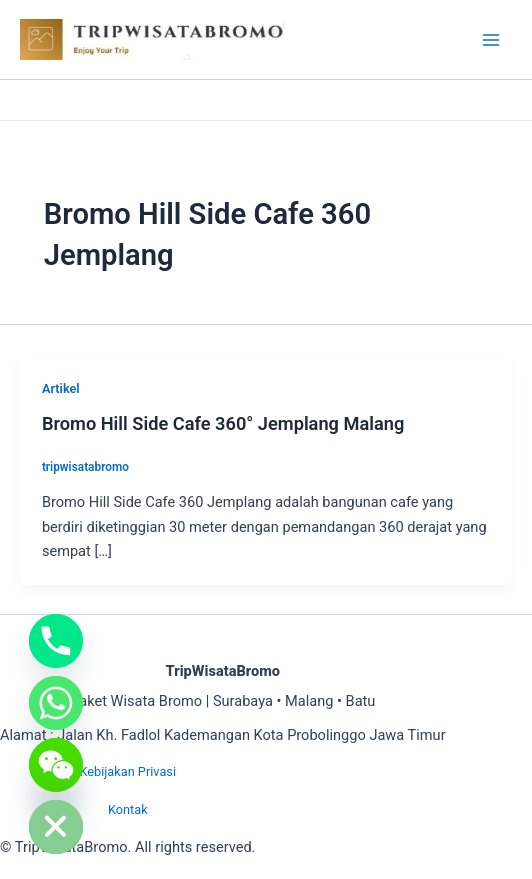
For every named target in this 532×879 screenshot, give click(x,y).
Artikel (61, 388)
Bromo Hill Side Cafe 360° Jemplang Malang (223, 423)
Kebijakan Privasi (127, 771)
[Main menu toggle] (491, 40)
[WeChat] (56, 765)
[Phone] (56, 641)
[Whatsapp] (56, 703)
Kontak (128, 809)
